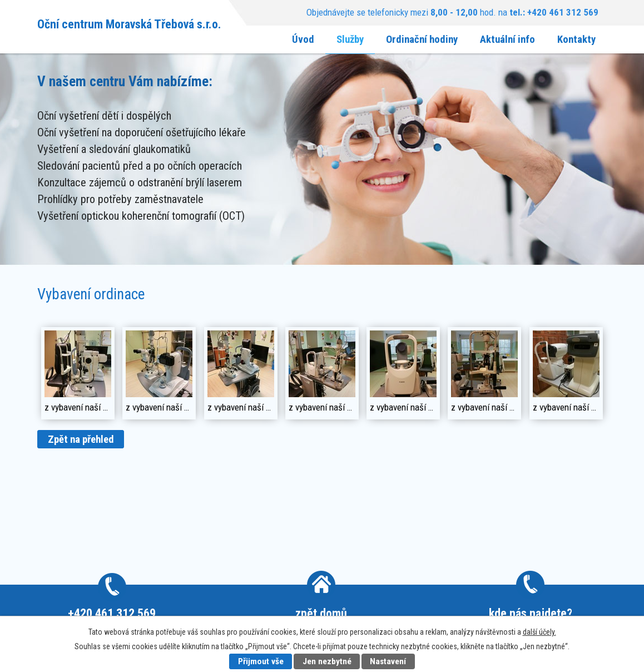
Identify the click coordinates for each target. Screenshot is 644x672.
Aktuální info (507, 39)
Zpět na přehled (81, 439)
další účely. (539, 632)
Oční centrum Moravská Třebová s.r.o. (129, 24)
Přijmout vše (261, 661)
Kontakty (576, 39)
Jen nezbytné (327, 661)
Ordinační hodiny (422, 39)
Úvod (303, 39)
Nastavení (388, 661)
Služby (350, 39)
